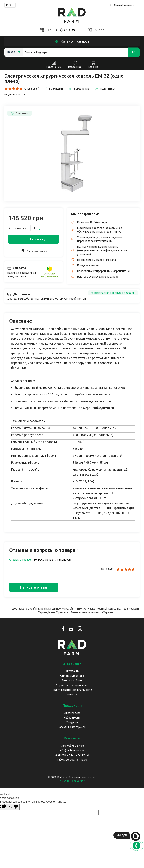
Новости (72, 694)
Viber (100, 30)
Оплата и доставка (72, 676)
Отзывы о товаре (20, 560)
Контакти (72, 738)
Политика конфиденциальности (72, 690)
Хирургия (72, 722)
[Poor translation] (14, 807)
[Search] (81, 52)
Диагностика (72, 713)
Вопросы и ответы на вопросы (52, 560)
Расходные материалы (72, 727)
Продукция (72, 705)
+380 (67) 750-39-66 (64, 30)
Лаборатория (72, 718)
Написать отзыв (34, 587)
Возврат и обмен (72, 680)
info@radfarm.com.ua (72, 750)
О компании (72, 671)
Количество (18, 228)
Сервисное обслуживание (72, 685)
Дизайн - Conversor (72, 781)
